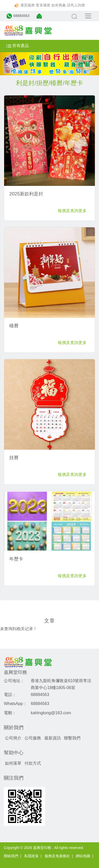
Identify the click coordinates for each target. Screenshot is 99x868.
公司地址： (14, 681)
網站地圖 (83, 856)
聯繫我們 (72, 738)
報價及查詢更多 (72, 211)
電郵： (10, 713)
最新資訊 (53, 738)
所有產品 (18, 46)
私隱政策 (31, 856)
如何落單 (13, 763)
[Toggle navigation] (88, 16)
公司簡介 (13, 738)
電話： (10, 695)
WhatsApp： (15, 704)
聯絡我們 (11, 856)
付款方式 (33, 763)
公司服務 (33, 738)
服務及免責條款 (57, 856)
